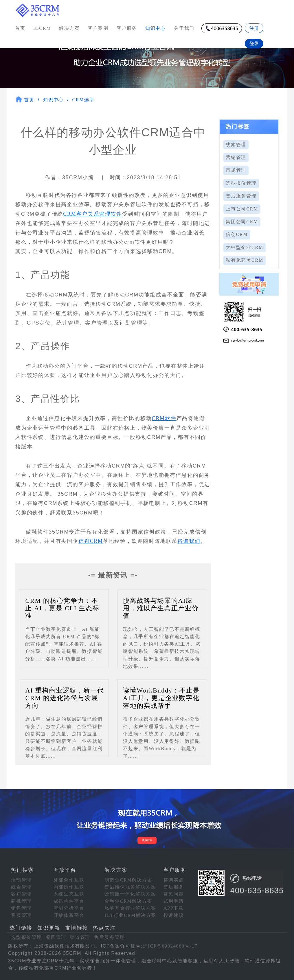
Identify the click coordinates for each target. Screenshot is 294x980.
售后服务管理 (241, 196)
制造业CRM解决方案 (128, 880)
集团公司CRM (242, 222)
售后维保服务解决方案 (130, 887)
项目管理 (56, 937)
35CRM (42, 28)
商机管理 (21, 901)
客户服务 (127, 28)
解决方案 (69, 28)
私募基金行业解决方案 (130, 908)
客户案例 (98, 28)
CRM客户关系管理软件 (93, 214)
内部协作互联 (69, 887)
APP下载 (174, 908)
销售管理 (21, 908)
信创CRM (91, 541)
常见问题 (174, 894)
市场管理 (236, 170)
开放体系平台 (69, 915)
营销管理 (236, 157)
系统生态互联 (69, 894)
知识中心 (53, 100)
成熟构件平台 (69, 901)
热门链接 (21, 928)
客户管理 (21, 894)
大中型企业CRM (245, 247)
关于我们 (184, 28)
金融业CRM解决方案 (128, 901)
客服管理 (21, 915)
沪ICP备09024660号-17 (170, 946)
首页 (20, 28)
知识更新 (49, 928)
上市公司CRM (242, 209)
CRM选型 (83, 100)
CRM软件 (164, 418)
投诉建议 (174, 915)
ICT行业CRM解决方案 (130, 915)
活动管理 (21, 880)
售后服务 (174, 887)
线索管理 (236, 145)
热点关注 (104, 928)
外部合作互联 (69, 880)
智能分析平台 (69, 908)
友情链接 (77, 928)
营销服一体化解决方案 (130, 894)
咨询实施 (174, 880)
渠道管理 (80, 937)
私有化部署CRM (245, 260)
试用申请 (174, 901)
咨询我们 (189, 541)
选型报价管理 (241, 183)
